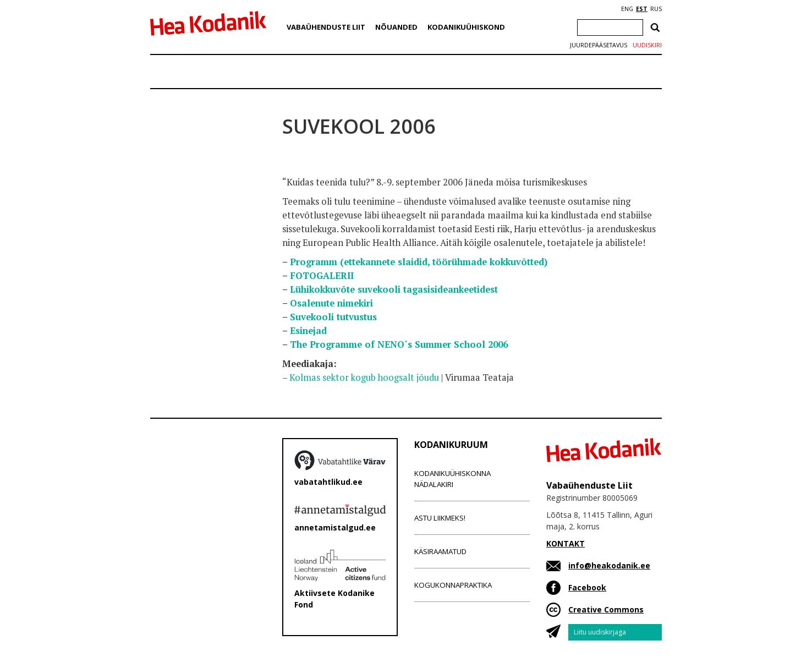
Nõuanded (396, 27)
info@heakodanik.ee (609, 565)
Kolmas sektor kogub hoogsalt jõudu (364, 377)
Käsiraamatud (440, 551)
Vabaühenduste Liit (326, 27)
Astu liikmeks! (440, 518)
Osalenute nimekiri (331, 303)
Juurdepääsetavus (599, 45)
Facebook (587, 587)
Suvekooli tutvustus (333, 317)
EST (642, 9)
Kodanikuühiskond (466, 27)
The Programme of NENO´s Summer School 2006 (399, 344)
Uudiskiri (647, 45)
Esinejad (308, 331)
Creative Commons (606, 609)
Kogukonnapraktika (453, 585)
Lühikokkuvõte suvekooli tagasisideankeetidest (394, 289)
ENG (627, 9)
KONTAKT (566, 543)
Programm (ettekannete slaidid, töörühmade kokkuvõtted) (419, 262)
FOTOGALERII (322, 276)
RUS (656, 9)
